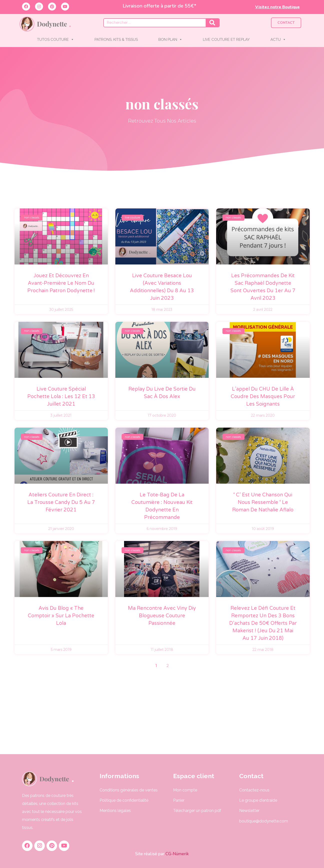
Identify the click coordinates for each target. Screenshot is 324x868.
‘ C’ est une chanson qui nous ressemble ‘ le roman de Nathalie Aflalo (263, 502)
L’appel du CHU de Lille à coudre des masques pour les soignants (263, 397)
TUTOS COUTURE (56, 40)
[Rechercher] (212, 23)
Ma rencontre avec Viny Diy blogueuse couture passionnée (162, 616)
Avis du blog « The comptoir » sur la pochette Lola (61, 616)
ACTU (278, 40)
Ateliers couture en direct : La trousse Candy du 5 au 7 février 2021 (61, 502)
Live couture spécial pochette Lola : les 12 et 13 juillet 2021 (61, 397)
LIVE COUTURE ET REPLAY (226, 40)
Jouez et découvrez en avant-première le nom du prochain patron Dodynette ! (61, 283)
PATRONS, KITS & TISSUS (116, 40)
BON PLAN (170, 40)
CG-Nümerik (177, 854)
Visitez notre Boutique (277, 7)
